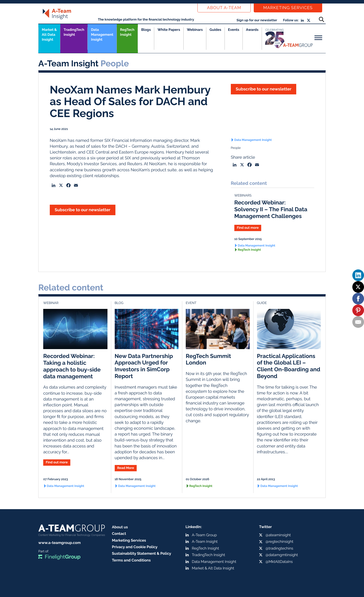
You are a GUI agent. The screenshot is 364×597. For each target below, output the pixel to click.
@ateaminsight (278, 535)
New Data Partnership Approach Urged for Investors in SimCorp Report (144, 366)
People (236, 148)
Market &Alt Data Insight (49, 35)
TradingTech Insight (74, 32)
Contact (119, 534)
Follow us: (291, 20)
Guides (215, 30)
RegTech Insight (127, 32)
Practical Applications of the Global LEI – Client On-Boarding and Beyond (289, 366)
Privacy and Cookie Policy (135, 547)
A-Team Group (204, 535)
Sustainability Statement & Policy (142, 553)
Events (234, 30)
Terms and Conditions (131, 560)
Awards (252, 30)
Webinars (195, 30)
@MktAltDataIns (279, 562)
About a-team (224, 8)
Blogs (146, 30)
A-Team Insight (205, 542)
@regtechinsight (279, 542)
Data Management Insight (102, 35)
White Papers (169, 30)
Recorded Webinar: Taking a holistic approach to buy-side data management (72, 366)
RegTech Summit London (208, 359)
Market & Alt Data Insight (213, 568)
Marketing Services (288, 8)
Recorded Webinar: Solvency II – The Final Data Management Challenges (271, 209)
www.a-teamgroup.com (59, 543)
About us (120, 527)
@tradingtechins (279, 548)
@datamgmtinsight (282, 555)
